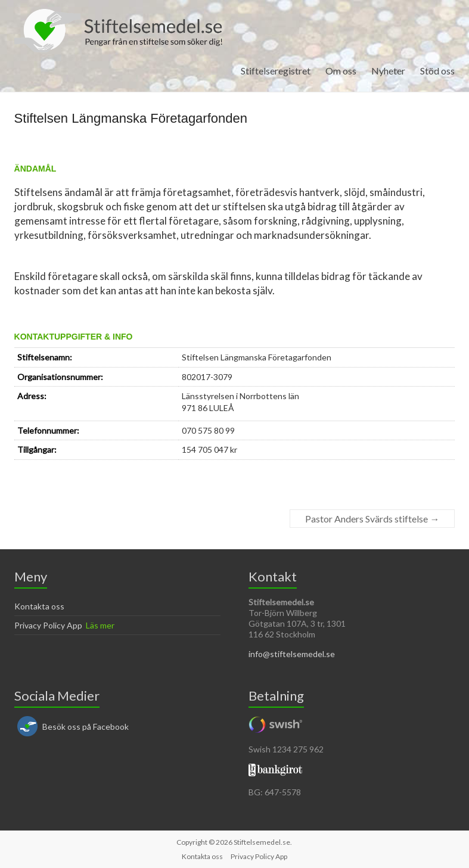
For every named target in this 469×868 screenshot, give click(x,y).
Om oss (341, 71)
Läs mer (100, 625)
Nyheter (388, 71)
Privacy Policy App (48, 625)
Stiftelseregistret (276, 71)
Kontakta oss (39, 606)
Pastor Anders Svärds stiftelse (372, 519)
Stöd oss (437, 71)
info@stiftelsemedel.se (292, 654)
